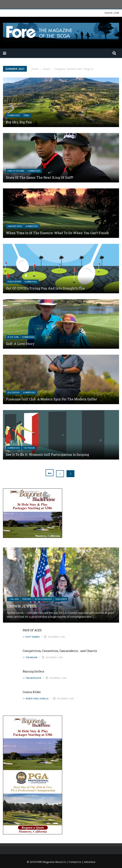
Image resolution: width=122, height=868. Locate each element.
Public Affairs (14, 282)
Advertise (90, 862)
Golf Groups (14, 393)
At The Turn (13, 337)
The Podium (29, 448)
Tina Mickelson (33, 678)
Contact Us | (76, 862)
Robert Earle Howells (37, 699)
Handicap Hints (15, 226)
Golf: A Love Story (20, 344)
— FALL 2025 (14, 599)
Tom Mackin (31, 657)
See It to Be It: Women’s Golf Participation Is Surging (47, 454)
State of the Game (16, 171)
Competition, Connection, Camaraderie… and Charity (60, 651)
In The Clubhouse (43, 599)
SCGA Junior (61, 599)
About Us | (62, 862)
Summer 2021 (14, 115)
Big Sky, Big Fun (19, 122)
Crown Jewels (22, 606)
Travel (27, 115)
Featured (27, 599)
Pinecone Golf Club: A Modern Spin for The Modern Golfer (51, 399)
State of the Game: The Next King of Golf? (40, 177)
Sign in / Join (112, 13)
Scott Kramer (33, 637)
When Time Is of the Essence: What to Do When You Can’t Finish (57, 233)
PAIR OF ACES (32, 630)
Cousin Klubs (32, 692)
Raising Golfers (33, 671)
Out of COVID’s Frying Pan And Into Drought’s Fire (45, 288)
